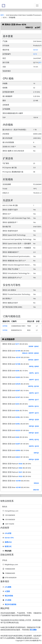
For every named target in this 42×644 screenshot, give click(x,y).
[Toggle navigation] (37, 6)
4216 (35, 54)
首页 (2, 15)
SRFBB (5, 326)
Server (36, 50)
